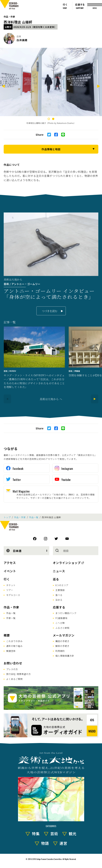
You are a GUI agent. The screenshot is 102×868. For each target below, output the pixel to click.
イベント (10, 571)
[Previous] (3, 87)
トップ (7, 517)
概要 (7, 635)
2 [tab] (53, 119)
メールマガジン (64, 635)
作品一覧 (34, 517)
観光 (73, 834)
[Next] (99, 87)
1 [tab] (49, 119)
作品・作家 (9, 17)
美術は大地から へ (51, 399)
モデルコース (13, 595)
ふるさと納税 (62, 628)
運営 (63, 843)
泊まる (59, 600)
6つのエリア (62, 585)
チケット (11, 585)
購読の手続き (62, 641)
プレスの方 (12, 669)
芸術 (54, 834)
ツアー (10, 590)
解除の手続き (62, 646)
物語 (45, 843)
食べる (59, 595)
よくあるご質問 (14, 679)
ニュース (59, 571)
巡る (56, 579)
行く (7, 579)
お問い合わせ (13, 663)
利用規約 (60, 651)
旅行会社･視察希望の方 (19, 674)
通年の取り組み (14, 646)
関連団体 (11, 651)
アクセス (10, 563)
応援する (59, 607)
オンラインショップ (67, 563)
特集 (36, 834)
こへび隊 (60, 623)
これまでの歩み (14, 641)
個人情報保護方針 (65, 656)
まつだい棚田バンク (66, 613)
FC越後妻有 (62, 618)
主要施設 (60, 590)
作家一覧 (11, 618)
